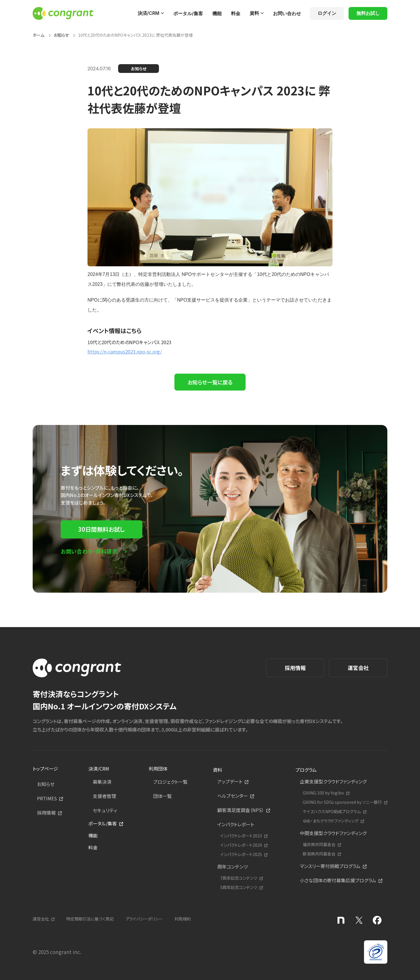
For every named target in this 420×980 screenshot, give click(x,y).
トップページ (45, 769)
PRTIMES (47, 798)
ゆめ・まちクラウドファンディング (331, 821)
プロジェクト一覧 (170, 782)
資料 (254, 13)
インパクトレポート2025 (241, 854)
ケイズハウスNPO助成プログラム (332, 812)
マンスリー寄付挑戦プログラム (330, 866)
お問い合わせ (287, 13)
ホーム (38, 35)
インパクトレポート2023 (241, 836)
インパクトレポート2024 (241, 845)
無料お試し (368, 13)
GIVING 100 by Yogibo (323, 793)
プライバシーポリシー (144, 919)
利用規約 (183, 919)
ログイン (327, 13)
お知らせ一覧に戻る (210, 382)
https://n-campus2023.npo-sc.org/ (125, 351)
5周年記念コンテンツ (239, 887)
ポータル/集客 (188, 13)
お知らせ (61, 35)
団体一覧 (162, 796)
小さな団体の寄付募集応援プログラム (338, 880)
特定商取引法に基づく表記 (90, 919)
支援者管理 (104, 796)
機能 (217, 13)
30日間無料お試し (101, 529)
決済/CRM (148, 13)
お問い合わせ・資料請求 (89, 551)
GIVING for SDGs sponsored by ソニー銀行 (342, 802)
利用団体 (158, 769)
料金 (236, 13)
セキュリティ (105, 810)
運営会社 (358, 668)
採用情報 (295, 668)
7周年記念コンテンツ (239, 878)
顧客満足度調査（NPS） (241, 810)
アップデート (230, 781)
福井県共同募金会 (319, 845)
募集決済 (102, 782)
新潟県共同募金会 (319, 854)
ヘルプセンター (233, 796)
